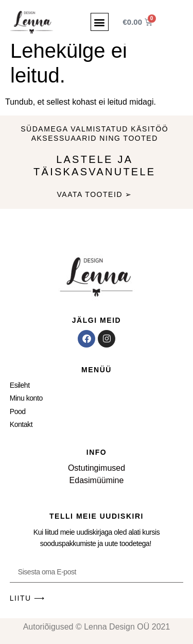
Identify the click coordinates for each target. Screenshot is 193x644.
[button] (100, 22)
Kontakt (21, 424)
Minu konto (26, 398)
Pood (18, 411)
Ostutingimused (97, 468)
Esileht (20, 385)
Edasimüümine (97, 480)
